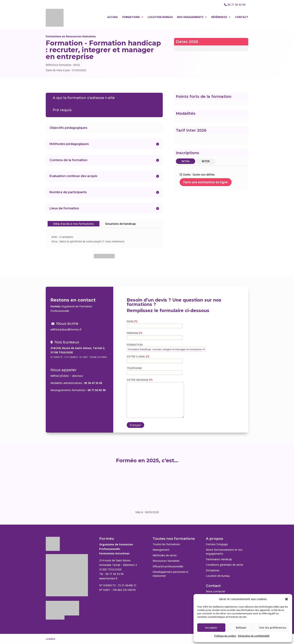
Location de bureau (218, 576)
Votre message (138, 380)
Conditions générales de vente (225, 565)
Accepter (211, 627)
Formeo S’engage (217, 544)
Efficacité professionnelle (168, 566)
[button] (286, 599)
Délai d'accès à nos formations (73, 224)
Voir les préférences (273, 627)
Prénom (133, 333)
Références (219, 17)
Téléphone (134, 368)
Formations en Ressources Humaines (71, 36)
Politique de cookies (225, 636)
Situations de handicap (120, 224)
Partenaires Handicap (219, 559)
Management (161, 550)
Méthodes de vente (165, 555)
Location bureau (160, 17)
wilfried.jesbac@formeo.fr (66, 329)
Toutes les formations (166, 544)
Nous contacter (216, 591)
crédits (51, 639)
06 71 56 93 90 (236, 5)
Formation (135, 345)
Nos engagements (190, 17)
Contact (242, 17)
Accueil (113, 17)
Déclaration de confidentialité (254, 636)
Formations (131, 17)
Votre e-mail (136, 356)
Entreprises (213, 570)
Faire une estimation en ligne (206, 182)
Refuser (241, 627)
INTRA (186, 161)
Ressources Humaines (166, 561)
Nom (130, 321)
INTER (206, 161)
